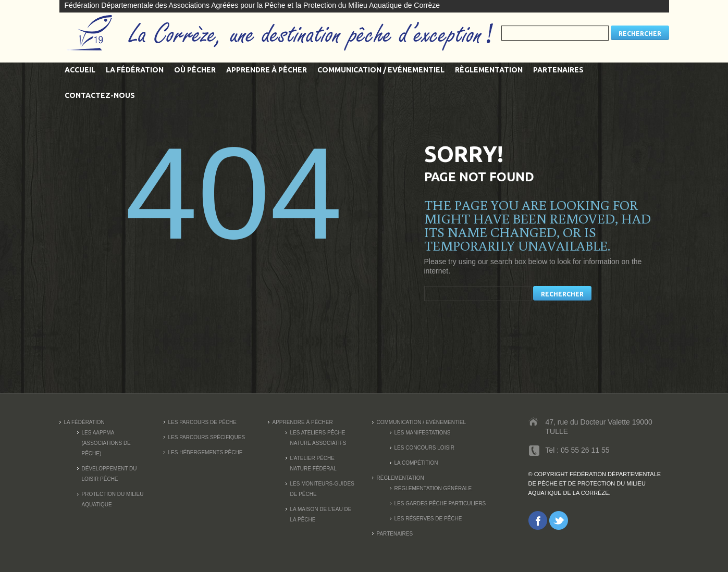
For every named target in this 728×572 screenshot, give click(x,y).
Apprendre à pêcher (267, 70)
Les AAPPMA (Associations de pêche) (106, 443)
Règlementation (489, 70)
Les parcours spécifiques (207, 437)
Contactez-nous (100, 95)
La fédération (135, 70)
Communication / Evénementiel (381, 70)
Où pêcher (195, 70)
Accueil (80, 70)
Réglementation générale (433, 488)
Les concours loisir (425, 448)
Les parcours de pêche (203, 422)
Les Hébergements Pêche (206, 452)
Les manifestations (423, 433)
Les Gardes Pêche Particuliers (440, 503)
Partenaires (558, 70)
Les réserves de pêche (428, 519)
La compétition (416, 463)
